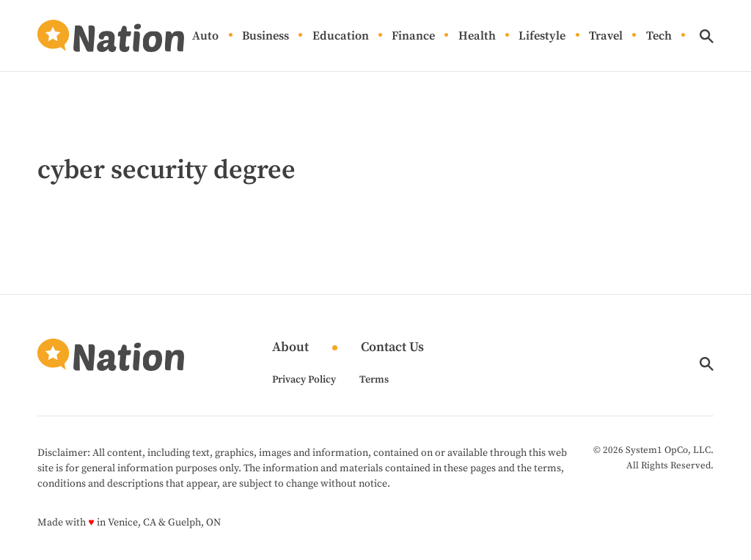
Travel (606, 36)
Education (341, 36)
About (290, 348)
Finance (413, 36)
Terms (374, 380)
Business (265, 36)
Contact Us (392, 348)
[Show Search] (707, 36)
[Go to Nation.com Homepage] (111, 36)
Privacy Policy (304, 380)
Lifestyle (542, 36)
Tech (659, 36)
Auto (205, 36)
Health (477, 36)
